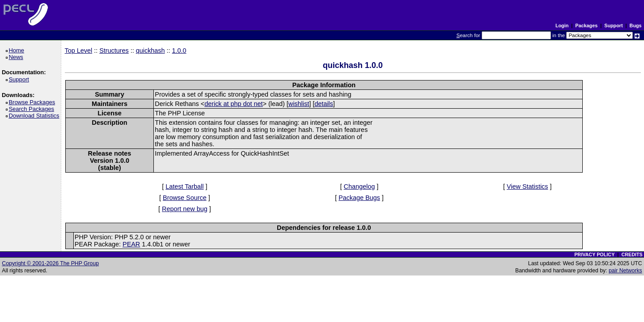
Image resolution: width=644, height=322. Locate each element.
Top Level (79, 51)
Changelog (360, 186)
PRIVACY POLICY (594, 254)
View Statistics (527, 186)
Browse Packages (33, 102)
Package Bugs (359, 198)
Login (562, 25)
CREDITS (632, 254)
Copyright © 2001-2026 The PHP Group (50, 263)
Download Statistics (35, 116)
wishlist (299, 104)
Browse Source (185, 198)
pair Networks (625, 271)
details (324, 104)
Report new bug (185, 209)
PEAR (131, 244)
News (17, 57)
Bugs (636, 25)
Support (613, 25)
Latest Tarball (184, 186)
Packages (586, 25)
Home (18, 50)
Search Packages (33, 109)
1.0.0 (179, 51)
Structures (114, 51)
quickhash (150, 51)
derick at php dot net (233, 104)
